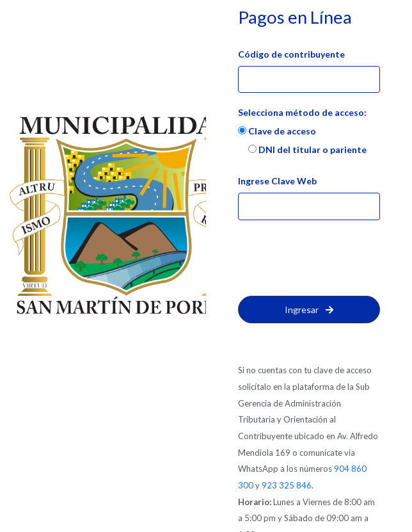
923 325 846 (287, 485)
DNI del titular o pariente (307, 149)
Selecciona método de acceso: (302, 112)
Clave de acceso (277, 131)
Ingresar (309, 310)
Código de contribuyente (291, 54)
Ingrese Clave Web (277, 181)
